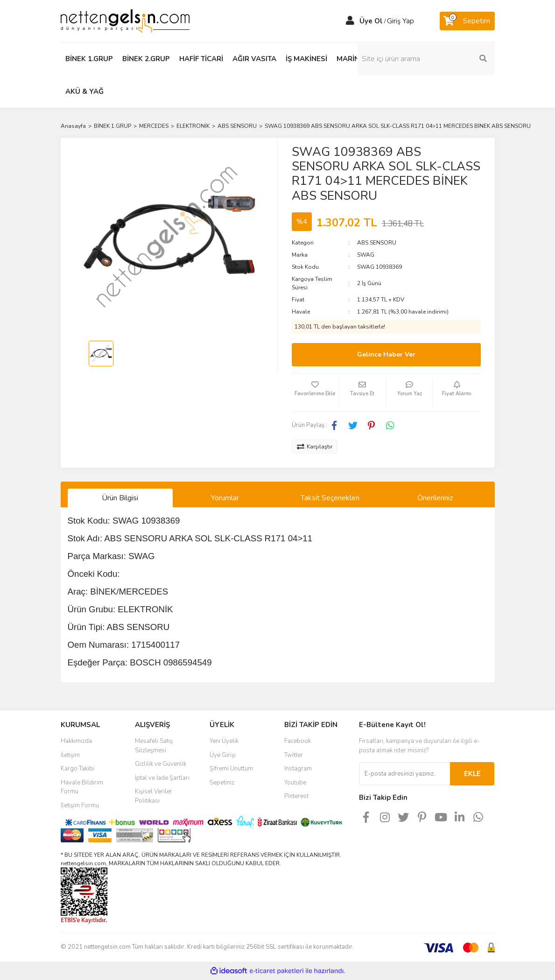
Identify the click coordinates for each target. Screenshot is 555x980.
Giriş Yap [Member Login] (400, 21)
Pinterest (296, 796)
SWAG (366, 255)
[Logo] (125, 21)
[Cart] (467, 21)
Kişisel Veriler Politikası (154, 796)
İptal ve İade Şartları (162, 778)
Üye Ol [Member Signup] (371, 21)
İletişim (70, 755)
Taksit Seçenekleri (330, 498)
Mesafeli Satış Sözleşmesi (154, 746)
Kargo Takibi (77, 769)
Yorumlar (225, 498)
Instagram (298, 769)
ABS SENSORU (377, 243)
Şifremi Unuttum (231, 769)
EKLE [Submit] (472, 774)
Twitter (294, 755)
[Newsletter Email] (404, 774)
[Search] (446, 59)
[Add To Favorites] (315, 392)
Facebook (298, 741)
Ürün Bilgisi (120, 498)
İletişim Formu (80, 805)
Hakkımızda (76, 741)
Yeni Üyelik (224, 741)
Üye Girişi (223, 755)
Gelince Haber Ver (386, 354)
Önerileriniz (435, 498)
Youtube (295, 783)
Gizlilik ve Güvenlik (161, 764)
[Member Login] (350, 21)
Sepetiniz (222, 783)
